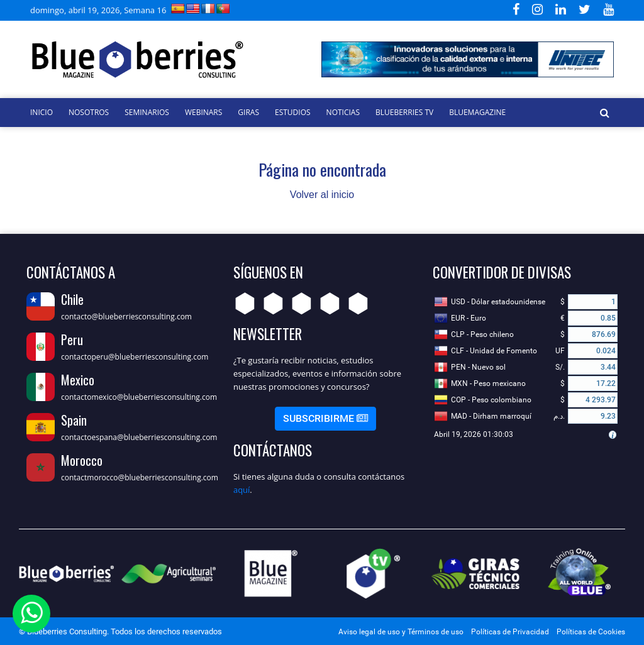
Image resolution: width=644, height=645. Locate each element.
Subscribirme (325, 418)
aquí (241, 490)
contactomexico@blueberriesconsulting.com (139, 397)
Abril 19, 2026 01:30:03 (474, 434)
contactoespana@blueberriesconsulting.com (139, 437)
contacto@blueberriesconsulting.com (126, 317)
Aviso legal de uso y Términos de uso (401, 632)
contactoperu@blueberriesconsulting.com (135, 357)
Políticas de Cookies (591, 632)
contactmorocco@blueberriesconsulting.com (140, 477)
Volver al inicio (322, 195)
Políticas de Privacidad (510, 632)
